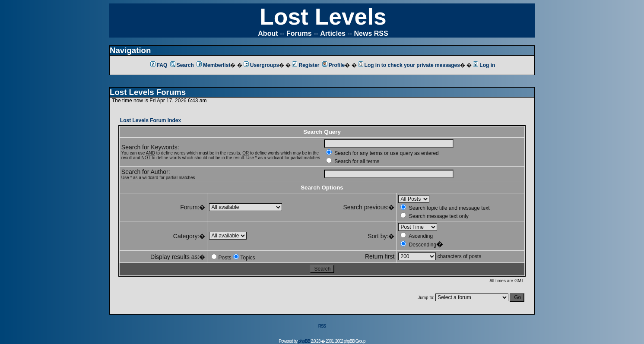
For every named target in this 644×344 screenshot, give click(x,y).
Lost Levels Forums (148, 92)
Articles (333, 33)
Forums (299, 33)
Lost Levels (323, 17)
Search (182, 65)
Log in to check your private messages (409, 65)
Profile (333, 65)
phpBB (304, 341)
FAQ (159, 65)
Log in (484, 65)
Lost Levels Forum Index (151, 120)
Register (306, 65)
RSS (322, 326)
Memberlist (213, 65)
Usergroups (261, 65)
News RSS (371, 33)
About (268, 33)
